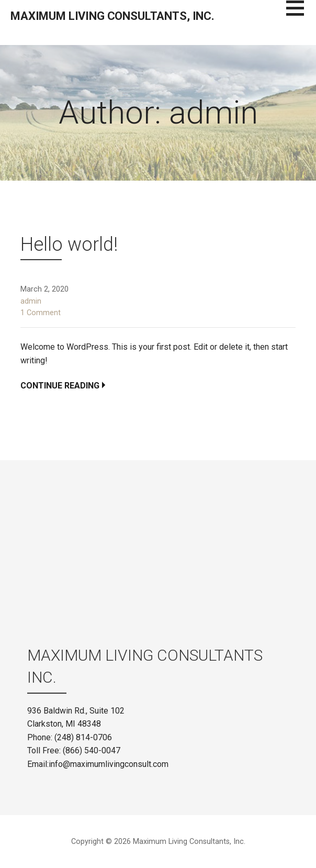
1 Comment (41, 313)
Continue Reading (60, 386)
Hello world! (69, 244)
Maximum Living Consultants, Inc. (112, 16)
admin (31, 301)
